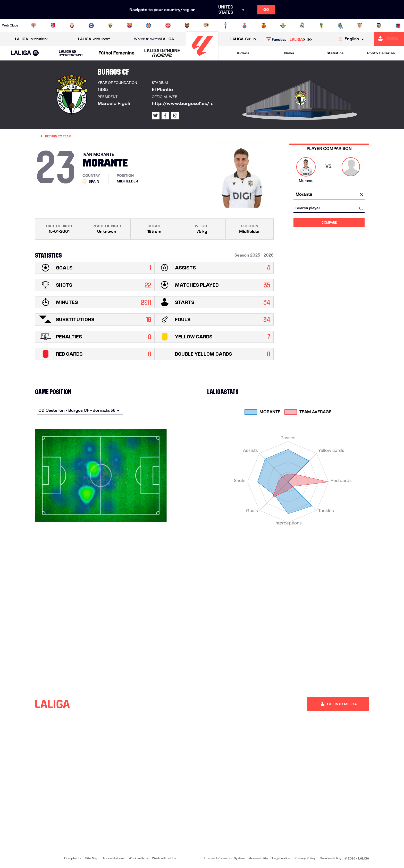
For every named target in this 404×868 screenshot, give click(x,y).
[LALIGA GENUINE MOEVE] (162, 53)
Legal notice (281, 858)
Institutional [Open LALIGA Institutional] (32, 39)
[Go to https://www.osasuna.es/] (72, 25)
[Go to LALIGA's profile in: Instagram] (175, 116)
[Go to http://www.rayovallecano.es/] (206, 25)
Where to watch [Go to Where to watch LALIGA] (154, 39)
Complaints (73, 858)
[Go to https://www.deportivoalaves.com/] (91, 25)
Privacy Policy (305, 858)
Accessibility (259, 858)
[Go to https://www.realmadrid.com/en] (302, 25)
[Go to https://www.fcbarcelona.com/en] (130, 25)
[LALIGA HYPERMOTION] (71, 53)
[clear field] (361, 195)
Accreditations (113, 858)
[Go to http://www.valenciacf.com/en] (379, 25)
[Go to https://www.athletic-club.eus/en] (33, 25)
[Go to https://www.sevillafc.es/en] (360, 25)
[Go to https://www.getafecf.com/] (149, 25)
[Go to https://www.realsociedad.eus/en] (340, 25)
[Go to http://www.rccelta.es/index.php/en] (225, 25)
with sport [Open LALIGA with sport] (94, 39)
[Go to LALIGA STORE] (289, 39)
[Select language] (352, 39)
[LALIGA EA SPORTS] (25, 53)
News (289, 53)
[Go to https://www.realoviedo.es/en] (321, 25)
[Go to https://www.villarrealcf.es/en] (398, 25)
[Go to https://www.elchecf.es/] (110, 25)
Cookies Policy (331, 858)
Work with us (138, 858)
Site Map (92, 858)
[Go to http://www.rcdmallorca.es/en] (264, 25)
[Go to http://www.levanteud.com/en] (187, 25)
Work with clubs (164, 858)
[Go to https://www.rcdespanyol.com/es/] (245, 25)
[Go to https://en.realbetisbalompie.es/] (283, 25)
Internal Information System (224, 858)
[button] (25, 53)
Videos (243, 53)
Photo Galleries (381, 53)
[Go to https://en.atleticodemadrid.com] (53, 25)
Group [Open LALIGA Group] (243, 39)
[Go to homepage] (202, 58)
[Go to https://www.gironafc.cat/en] (168, 25)
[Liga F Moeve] (117, 53)
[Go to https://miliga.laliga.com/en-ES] (389, 39)
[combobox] (329, 195)
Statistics (335, 53)
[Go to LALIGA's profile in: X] (156, 116)
